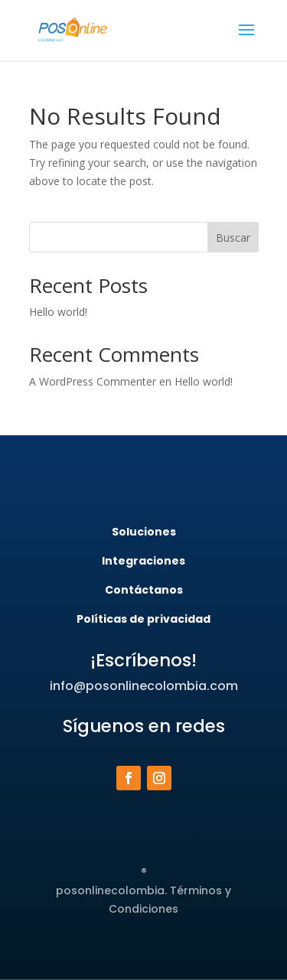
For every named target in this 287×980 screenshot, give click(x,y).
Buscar (233, 238)
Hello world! (58, 312)
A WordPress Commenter (93, 381)
